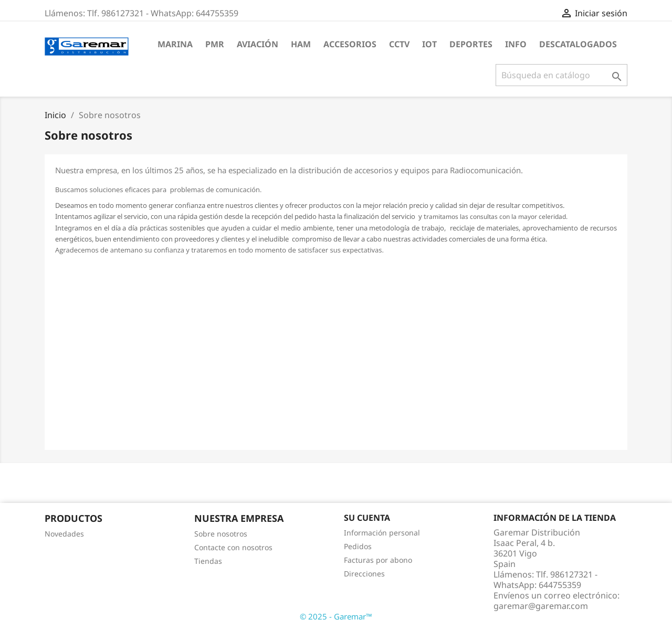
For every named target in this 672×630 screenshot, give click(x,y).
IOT (429, 44)
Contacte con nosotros (233, 547)
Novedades (64, 534)
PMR (215, 44)
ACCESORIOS (350, 44)
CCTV (399, 44)
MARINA (175, 44)
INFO (516, 44)
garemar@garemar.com (541, 606)
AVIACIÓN (258, 44)
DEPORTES (471, 44)
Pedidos (358, 546)
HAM (301, 44)
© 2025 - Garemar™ (336, 616)
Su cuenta (367, 518)
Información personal (382, 533)
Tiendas (208, 561)
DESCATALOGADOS (578, 44)
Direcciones (364, 574)
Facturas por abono (378, 560)
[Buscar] (561, 75)
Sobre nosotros (221, 534)
